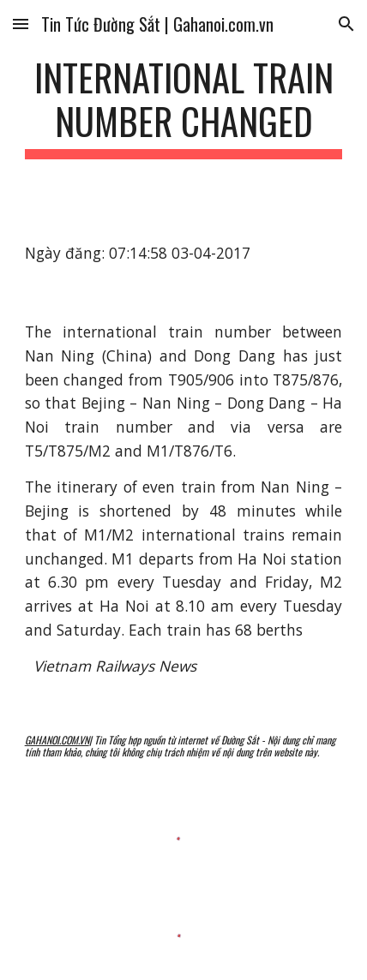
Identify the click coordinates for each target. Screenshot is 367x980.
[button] (21, 24)
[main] (184, 107)
